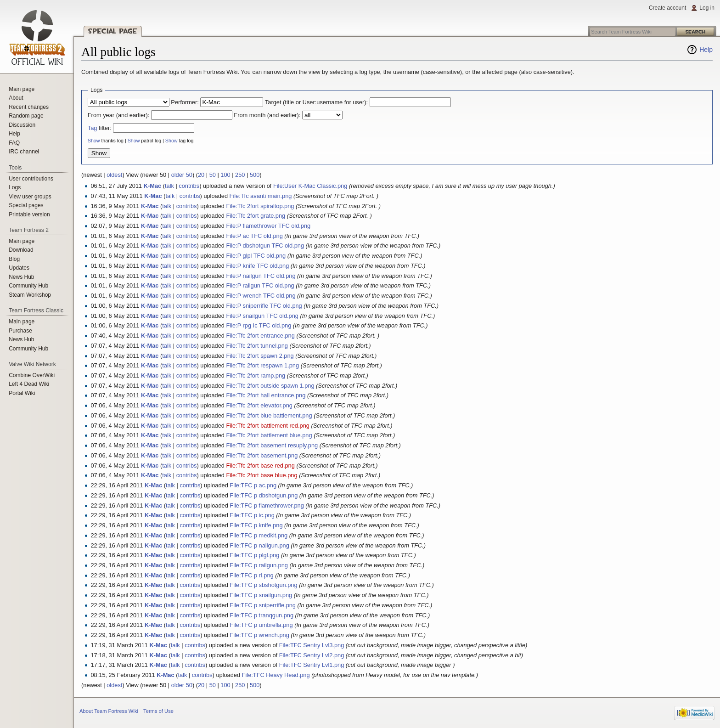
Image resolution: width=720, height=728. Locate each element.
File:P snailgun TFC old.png (262, 316)
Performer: (185, 102)
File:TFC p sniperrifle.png (263, 605)
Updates (19, 268)
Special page (113, 31)
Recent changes (29, 107)
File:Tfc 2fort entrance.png (260, 336)
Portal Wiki (22, 393)
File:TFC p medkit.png (259, 535)
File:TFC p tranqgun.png (262, 615)
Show (94, 141)
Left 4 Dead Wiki (29, 384)
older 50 (182, 175)
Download (21, 250)
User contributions (31, 179)
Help (706, 50)
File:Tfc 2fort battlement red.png (267, 426)
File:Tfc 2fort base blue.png (262, 475)
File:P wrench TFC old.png (261, 296)
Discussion (22, 125)
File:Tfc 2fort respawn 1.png (262, 365)
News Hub (21, 277)
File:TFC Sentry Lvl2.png (312, 655)
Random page (26, 116)
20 (201, 175)
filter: (100, 128)
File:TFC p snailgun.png (261, 595)
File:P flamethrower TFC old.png (268, 226)
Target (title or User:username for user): (316, 102)
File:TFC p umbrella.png (261, 625)
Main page (22, 89)
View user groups (30, 197)
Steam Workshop (30, 295)
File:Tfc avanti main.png (261, 196)
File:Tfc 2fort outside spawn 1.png (270, 386)
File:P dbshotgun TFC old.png (265, 245)
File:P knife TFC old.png (257, 266)
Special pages (26, 205)
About (16, 98)
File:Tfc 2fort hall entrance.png (266, 395)
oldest (114, 175)
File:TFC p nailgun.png (259, 545)
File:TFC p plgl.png (254, 555)
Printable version (29, 214)
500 (255, 175)
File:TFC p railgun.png (259, 565)
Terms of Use (158, 711)
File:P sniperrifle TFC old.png (264, 306)
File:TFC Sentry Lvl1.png (312, 665)
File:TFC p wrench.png (259, 635)
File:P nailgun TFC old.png (261, 276)
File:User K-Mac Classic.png (310, 186)
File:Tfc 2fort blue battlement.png (269, 415)
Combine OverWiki (32, 375)
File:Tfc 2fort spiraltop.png (260, 206)
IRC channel (24, 152)
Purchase (20, 331)
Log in (707, 8)
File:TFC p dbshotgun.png (264, 495)
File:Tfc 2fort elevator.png (259, 405)
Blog (14, 259)
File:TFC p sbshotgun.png (263, 585)
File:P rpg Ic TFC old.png (259, 325)
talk (169, 186)
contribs (189, 186)
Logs (15, 187)
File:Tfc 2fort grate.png (256, 216)
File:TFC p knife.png (256, 525)
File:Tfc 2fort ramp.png (256, 375)
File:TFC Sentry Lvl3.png (312, 645)
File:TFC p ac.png (253, 485)
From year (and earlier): (118, 115)
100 (225, 175)
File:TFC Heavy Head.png (276, 675)
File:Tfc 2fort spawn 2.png (260, 356)
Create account (667, 8)
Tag (93, 128)
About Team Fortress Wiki (109, 711)
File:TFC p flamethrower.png (267, 505)
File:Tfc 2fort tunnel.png (257, 346)
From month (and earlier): (267, 115)
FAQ (14, 143)
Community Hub (28, 286)
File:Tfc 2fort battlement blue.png (269, 435)
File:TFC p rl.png (251, 575)
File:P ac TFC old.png (254, 236)
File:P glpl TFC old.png (256, 256)
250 (240, 175)
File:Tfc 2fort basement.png (262, 455)
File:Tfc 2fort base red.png (260, 466)
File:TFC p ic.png (252, 515)
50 (213, 175)
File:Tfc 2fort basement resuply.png (272, 445)
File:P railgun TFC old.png (260, 285)
